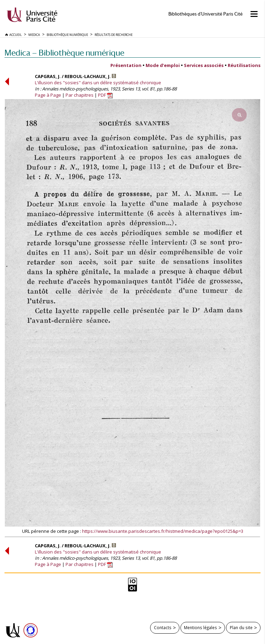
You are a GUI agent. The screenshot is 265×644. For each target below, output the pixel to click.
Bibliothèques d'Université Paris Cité (205, 14)
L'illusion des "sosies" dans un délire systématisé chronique (98, 83)
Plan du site (241, 627)
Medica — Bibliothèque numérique (64, 53)
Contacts (163, 627)
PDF (105, 95)
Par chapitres (80, 95)
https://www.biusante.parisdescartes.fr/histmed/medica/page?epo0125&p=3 (163, 531)
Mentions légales (200, 627)
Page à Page (48, 95)
